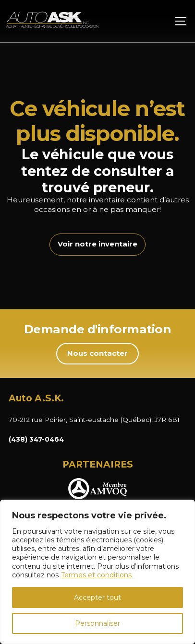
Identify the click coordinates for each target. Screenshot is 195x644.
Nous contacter (97, 353)
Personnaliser (97, 623)
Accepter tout (97, 597)
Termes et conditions (96, 575)
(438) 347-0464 (36, 439)
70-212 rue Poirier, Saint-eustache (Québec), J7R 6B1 (94, 420)
